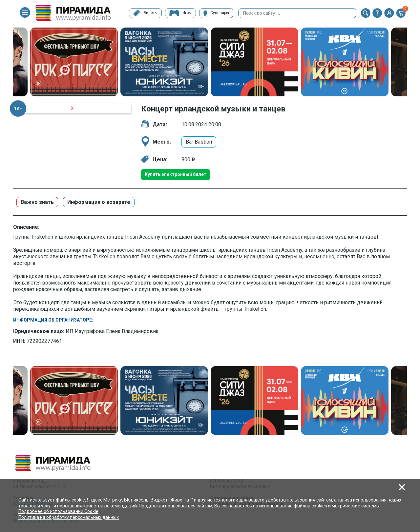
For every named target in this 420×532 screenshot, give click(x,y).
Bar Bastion (199, 142)
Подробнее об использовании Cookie (58, 511)
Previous (8, 63)
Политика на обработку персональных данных (69, 517)
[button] (366, 13)
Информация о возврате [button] (99, 202)
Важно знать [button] (37, 202)
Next (412, 63)
